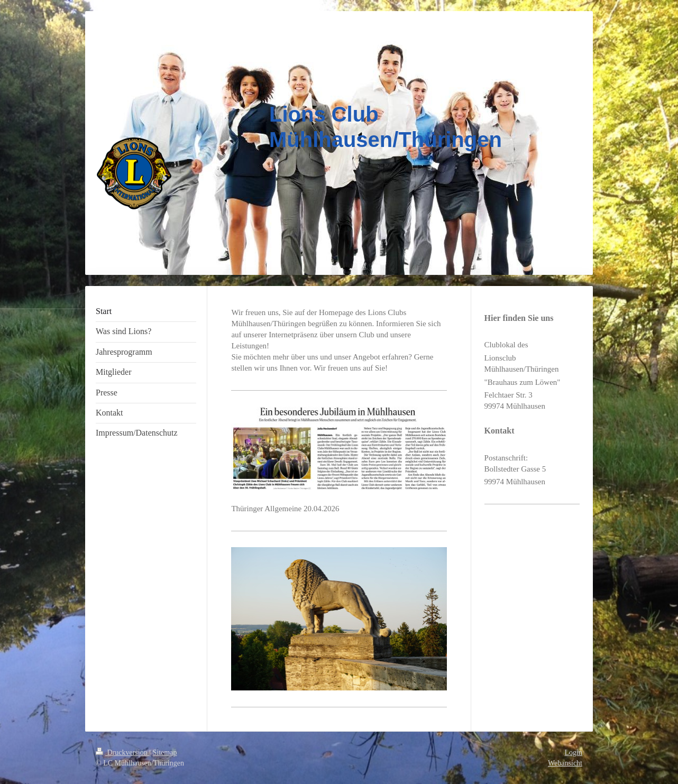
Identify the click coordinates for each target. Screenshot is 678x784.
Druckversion (122, 753)
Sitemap (165, 753)
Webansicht (565, 763)
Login (574, 753)
